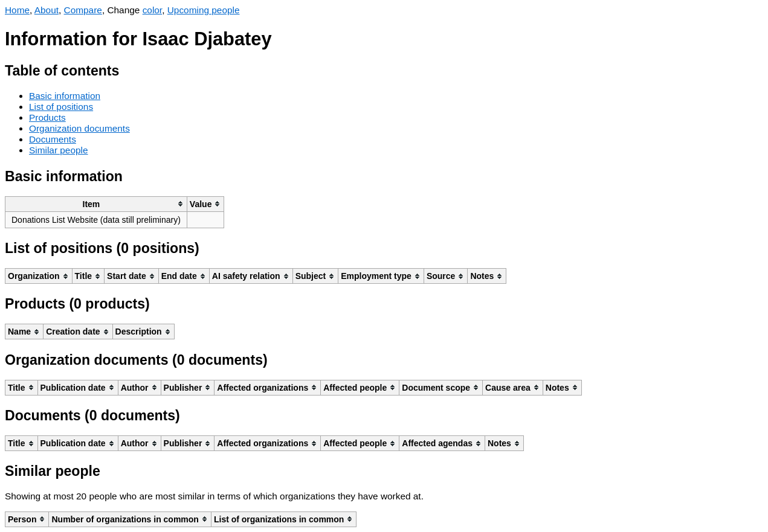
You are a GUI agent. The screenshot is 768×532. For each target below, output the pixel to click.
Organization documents (79, 128)
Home (17, 10)
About (47, 10)
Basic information (65, 96)
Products (47, 117)
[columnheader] (96, 204)
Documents (53, 139)
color (153, 10)
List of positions (61, 107)
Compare (83, 10)
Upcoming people (204, 10)
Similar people (59, 150)
